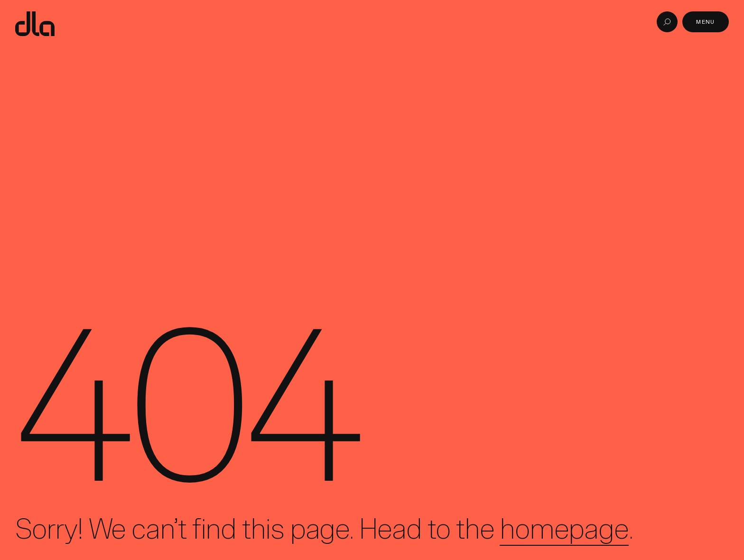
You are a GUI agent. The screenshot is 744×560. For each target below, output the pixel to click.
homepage (564, 529)
